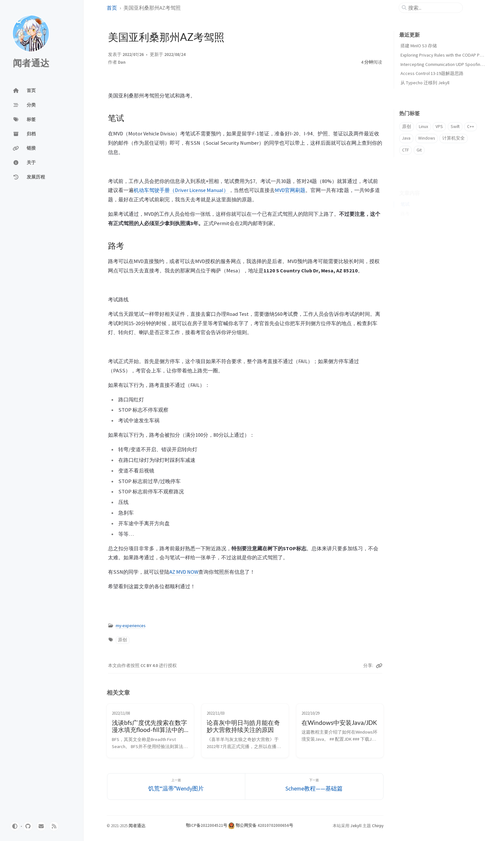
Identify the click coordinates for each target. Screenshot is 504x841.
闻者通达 (31, 63)
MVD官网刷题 (290, 190)
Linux (423, 127)
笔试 (405, 194)
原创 (122, 640)
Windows (427, 138)
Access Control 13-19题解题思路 (432, 73)
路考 (405, 204)
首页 (112, 8)
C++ (471, 127)
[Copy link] (379, 666)
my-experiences (130, 626)
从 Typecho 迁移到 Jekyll (425, 83)
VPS (439, 127)
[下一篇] (314, 786)
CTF (405, 150)
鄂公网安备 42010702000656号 (264, 825)
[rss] (54, 826)
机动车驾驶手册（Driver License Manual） (181, 190)
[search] (433, 8)
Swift (455, 127)
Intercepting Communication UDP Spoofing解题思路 (451, 64)
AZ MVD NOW (184, 572)
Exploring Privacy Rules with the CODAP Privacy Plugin (452, 55)
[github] (28, 826)
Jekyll (356, 826)
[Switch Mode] (15, 826)
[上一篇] (176, 786)
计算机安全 (454, 138)
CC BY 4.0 (150, 666)
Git (419, 150)
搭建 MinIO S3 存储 (419, 46)
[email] (41, 826)
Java (406, 138)
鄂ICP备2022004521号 (207, 825)
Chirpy (378, 826)
